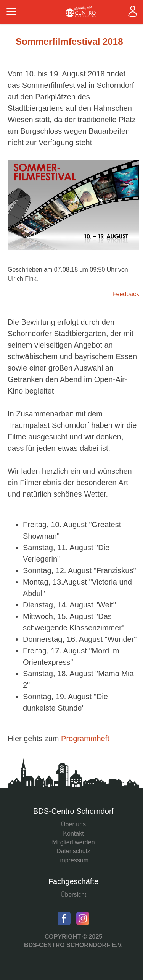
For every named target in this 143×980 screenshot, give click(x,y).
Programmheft (85, 739)
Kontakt (73, 833)
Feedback (126, 294)
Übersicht (74, 895)
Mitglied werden (73, 842)
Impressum (73, 860)
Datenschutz (73, 851)
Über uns (73, 824)
